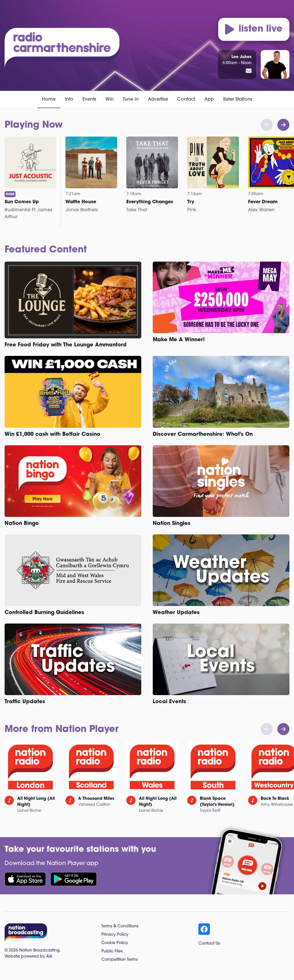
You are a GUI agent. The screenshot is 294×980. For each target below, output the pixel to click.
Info (69, 99)
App (209, 99)
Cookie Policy (115, 943)
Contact (186, 99)
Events (89, 99)
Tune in (131, 99)
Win (110, 99)
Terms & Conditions (120, 926)
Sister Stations (238, 99)
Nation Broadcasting (39, 951)
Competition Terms (120, 960)
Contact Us (209, 944)
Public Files (112, 951)
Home (49, 99)
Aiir (49, 957)
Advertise (158, 99)
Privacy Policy (115, 935)
